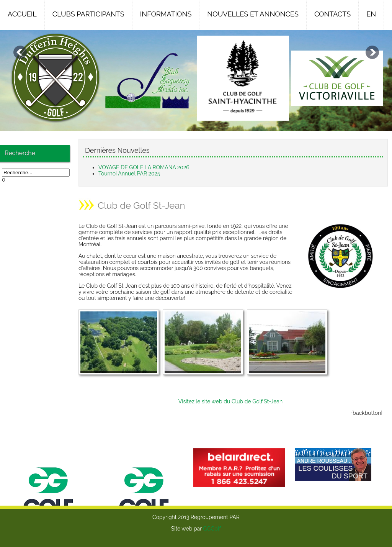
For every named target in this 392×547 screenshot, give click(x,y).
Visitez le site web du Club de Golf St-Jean (230, 401)
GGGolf (212, 529)
